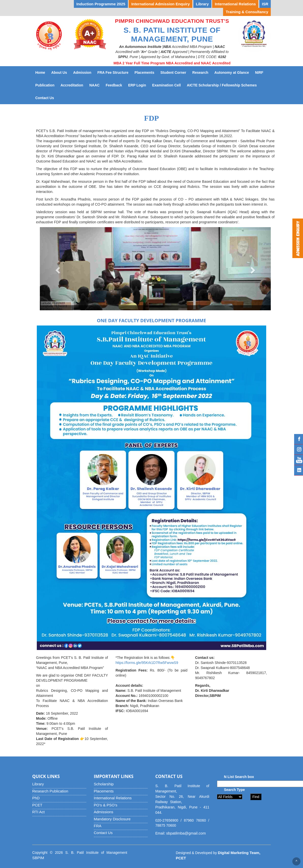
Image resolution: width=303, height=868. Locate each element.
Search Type (234, 790)
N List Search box (239, 777)
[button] (57, 269)
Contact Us (46, 97)
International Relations (113, 798)
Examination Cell (168, 85)
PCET (37, 805)
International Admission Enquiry (160, 4)
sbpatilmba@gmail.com (186, 833)
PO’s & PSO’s (106, 805)
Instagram (299, 449)
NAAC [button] (94, 85)
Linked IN (299, 470)
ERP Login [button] (137, 85)
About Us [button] (59, 73)
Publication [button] (45, 85)
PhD (36, 798)
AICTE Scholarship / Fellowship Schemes (223, 85)
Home (40, 73)
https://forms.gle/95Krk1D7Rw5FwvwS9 (147, 663)
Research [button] (200, 73)
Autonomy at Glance (233, 72)
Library (38, 784)
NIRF (261, 72)
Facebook (299, 439)
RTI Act (38, 812)
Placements (104, 791)
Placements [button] (144, 73)
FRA (98, 826)
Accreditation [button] (72, 85)
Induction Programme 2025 (101, 4)
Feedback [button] (114, 85)
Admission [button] (82, 73)
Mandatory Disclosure (112, 819)
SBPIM (38, 858)
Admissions (104, 812)
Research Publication (50, 791)
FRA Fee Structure (113, 73)
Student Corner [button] (173, 73)
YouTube (299, 460)
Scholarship (104, 784)
